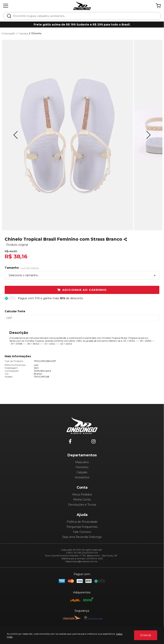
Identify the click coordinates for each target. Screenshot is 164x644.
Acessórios (82, 477)
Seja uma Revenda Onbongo (82, 537)
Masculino (82, 462)
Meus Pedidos (82, 494)
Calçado (82, 472)
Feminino (82, 467)
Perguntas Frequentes (82, 527)
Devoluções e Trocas (82, 505)
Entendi (146, 635)
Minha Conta (82, 500)
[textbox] (85, 16)
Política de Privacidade (82, 522)
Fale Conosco (82, 532)
